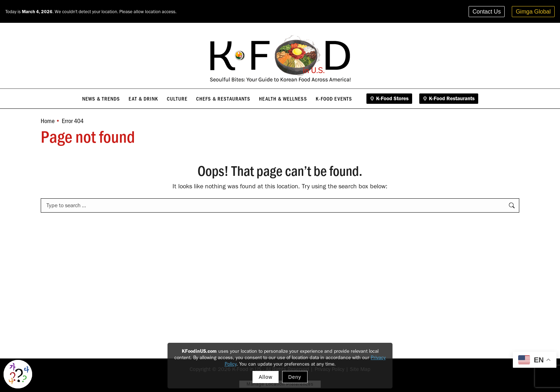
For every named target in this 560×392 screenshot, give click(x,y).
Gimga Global (533, 12)
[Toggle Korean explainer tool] (18, 374)
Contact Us (487, 12)
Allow (265, 377)
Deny (295, 377)
